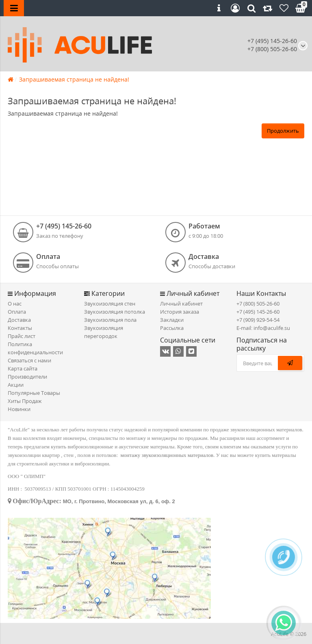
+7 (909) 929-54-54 (258, 320)
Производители (27, 377)
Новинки (19, 409)
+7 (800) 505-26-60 (258, 304)
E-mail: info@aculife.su (263, 328)
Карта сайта (23, 368)
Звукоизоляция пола (110, 320)
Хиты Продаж (25, 401)
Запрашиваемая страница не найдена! (74, 79)
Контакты (20, 328)
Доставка (19, 320)
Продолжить (283, 131)
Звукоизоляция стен (110, 304)
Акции (16, 385)
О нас (15, 304)
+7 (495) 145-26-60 (272, 41)
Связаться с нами (29, 360)
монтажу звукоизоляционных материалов (167, 455)
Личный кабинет (181, 304)
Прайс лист (22, 336)
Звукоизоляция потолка (115, 312)
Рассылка (172, 328)
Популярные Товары (34, 393)
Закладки (172, 320)
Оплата (17, 312)
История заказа (180, 312)
